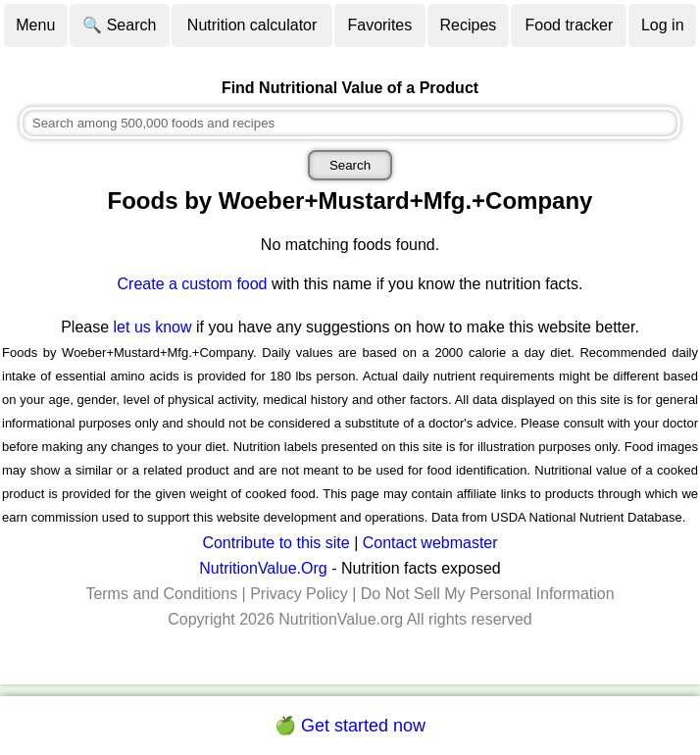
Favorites (379, 25)
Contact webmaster (430, 543)
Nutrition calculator (252, 25)
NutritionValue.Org (263, 568)
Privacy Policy (299, 594)
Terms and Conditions (161, 594)
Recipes (469, 25)
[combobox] (350, 123)
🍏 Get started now (350, 726)
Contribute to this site (275, 543)
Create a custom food (193, 284)
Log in (663, 25)
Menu (35, 25)
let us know (153, 327)
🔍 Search (119, 25)
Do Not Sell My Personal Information (488, 594)
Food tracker (569, 25)
